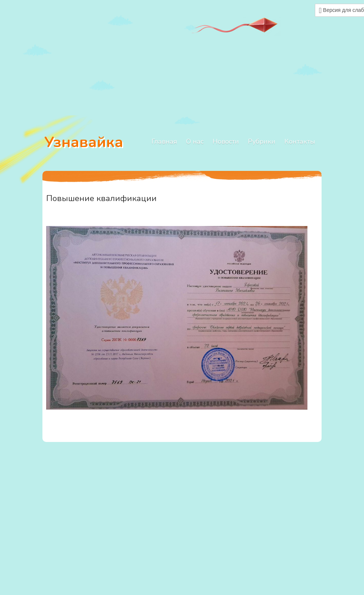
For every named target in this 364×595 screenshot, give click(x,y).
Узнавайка (84, 142)
